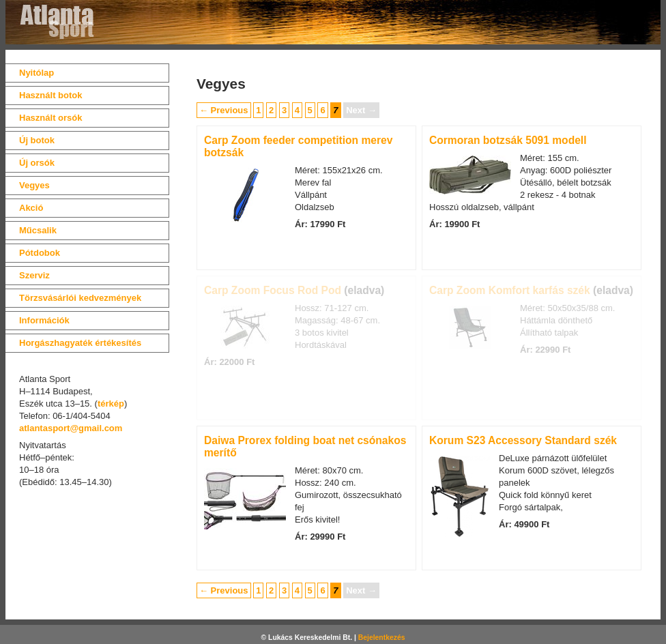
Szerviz (34, 275)
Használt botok (50, 95)
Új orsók (37, 163)
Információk (44, 320)
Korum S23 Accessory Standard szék (523, 440)
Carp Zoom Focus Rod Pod (273, 290)
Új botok (37, 140)
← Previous (224, 110)
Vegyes (34, 185)
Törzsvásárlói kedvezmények (80, 298)
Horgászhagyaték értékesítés (80, 343)
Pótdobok (40, 253)
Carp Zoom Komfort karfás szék (510, 290)
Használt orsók (50, 118)
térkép (111, 404)
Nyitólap (37, 73)
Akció (31, 208)
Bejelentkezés (382, 638)
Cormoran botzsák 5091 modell (508, 140)
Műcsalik (38, 230)
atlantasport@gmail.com (71, 428)
